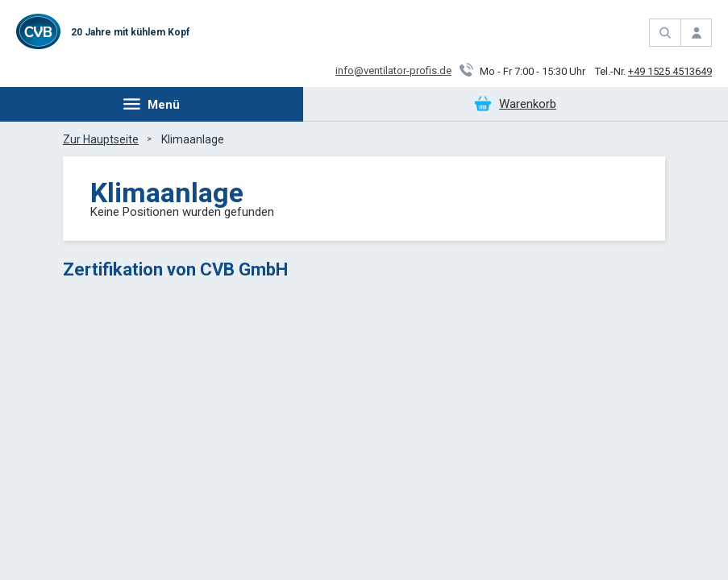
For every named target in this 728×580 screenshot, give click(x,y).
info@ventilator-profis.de (393, 70)
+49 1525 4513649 (670, 71)
